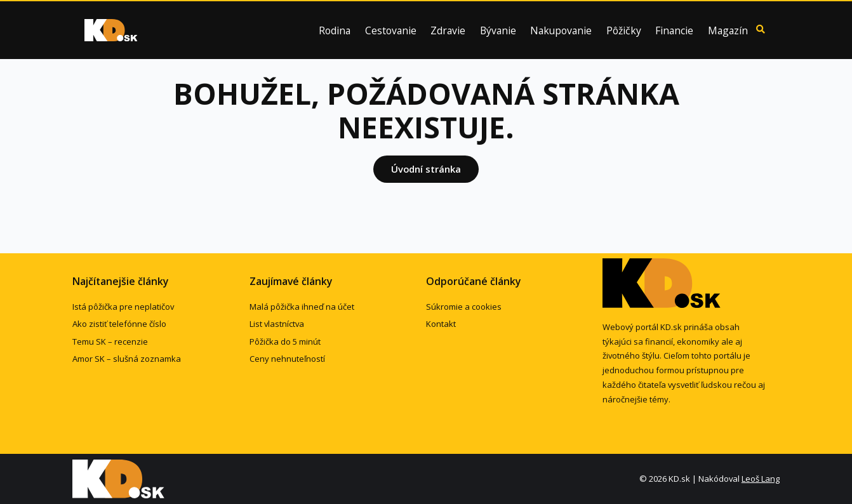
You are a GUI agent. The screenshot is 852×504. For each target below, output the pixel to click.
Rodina (335, 31)
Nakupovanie (561, 31)
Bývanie (498, 31)
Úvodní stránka (426, 169)
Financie (674, 31)
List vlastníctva (277, 324)
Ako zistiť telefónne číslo (119, 324)
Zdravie (448, 31)
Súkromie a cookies (464, 307)
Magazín (728, 31)
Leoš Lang (761, 479)
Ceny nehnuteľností (287, 359)
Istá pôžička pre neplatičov (123, 307)
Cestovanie (391, 31)
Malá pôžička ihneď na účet (302, 307)
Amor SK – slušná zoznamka (127, 359)
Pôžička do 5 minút (285, 342)
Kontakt (441, 324)
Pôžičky (624, 31)
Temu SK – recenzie (110, 342)
